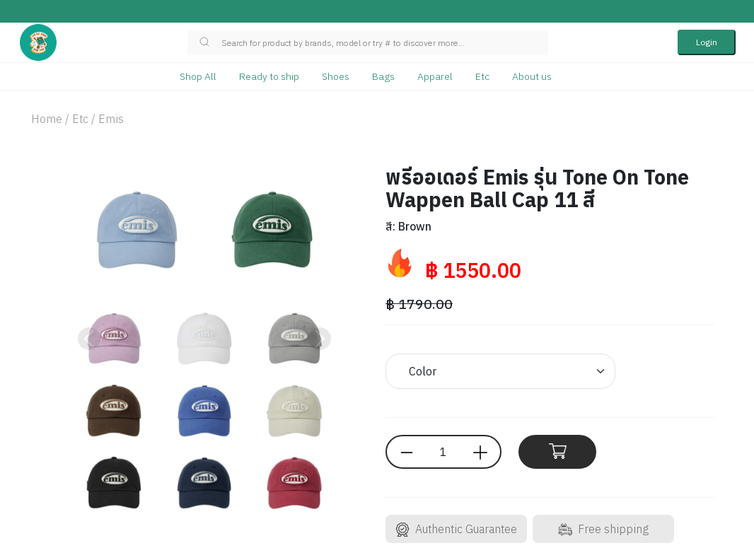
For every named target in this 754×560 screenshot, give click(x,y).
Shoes (336, 76)
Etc (482, 76)
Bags (383, 76)
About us (532, 76)
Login (707, 42)
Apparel (435, 76)
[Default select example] (500, 371)
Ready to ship (269, 76)
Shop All (198, 76)
